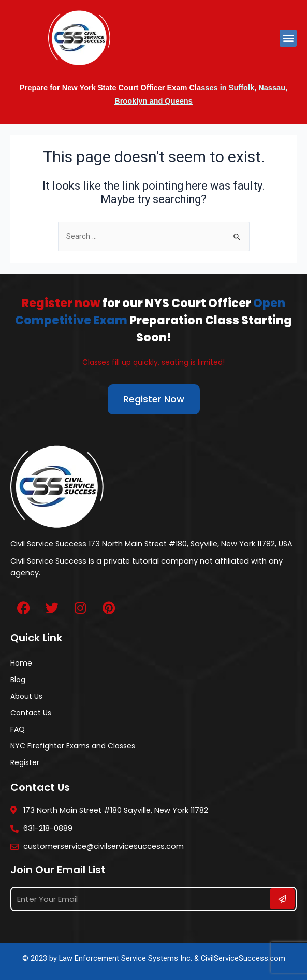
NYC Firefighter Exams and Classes (73, 746)
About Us (26, 696)
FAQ (18, 729)
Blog (18, 680)
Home (21, 663)
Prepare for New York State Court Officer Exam (104, 88)
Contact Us (31, 713)
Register (25, 762)
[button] (288, 38)
